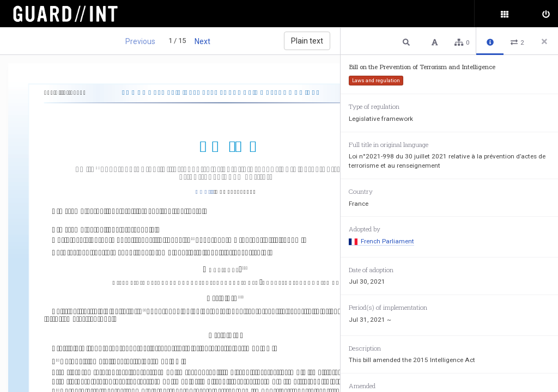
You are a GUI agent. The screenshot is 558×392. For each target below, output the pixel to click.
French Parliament (381, 241)
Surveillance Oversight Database (72, 14)
